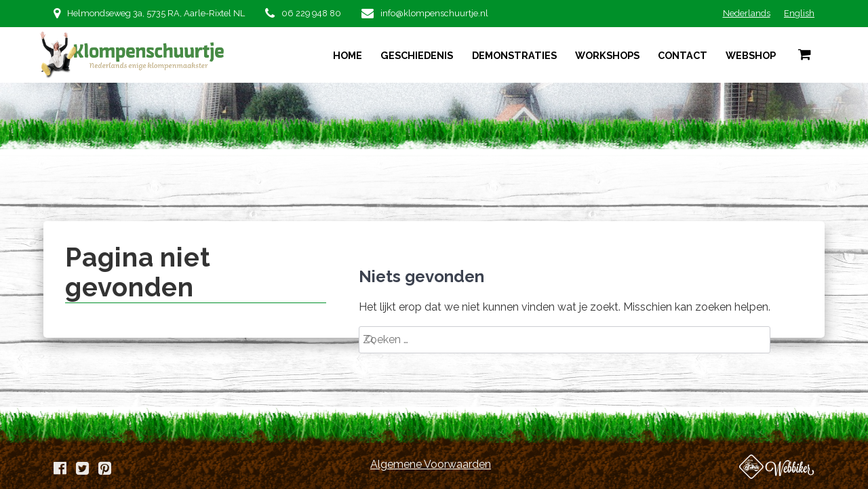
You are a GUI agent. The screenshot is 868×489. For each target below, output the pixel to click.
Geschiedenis (417, 55)
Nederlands (747, 13)
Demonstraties (514, 55)
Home (348, 55)
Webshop (751, 55)
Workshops (607, 55)
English (799, 13)
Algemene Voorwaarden (431, 464)
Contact (683, 55)
